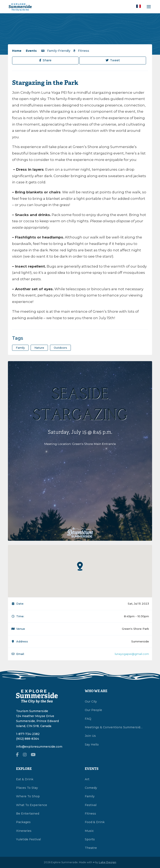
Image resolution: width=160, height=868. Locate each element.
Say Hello (92, 745)
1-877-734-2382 (28, 734)
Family (90, 796)
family (20, 348)
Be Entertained (28, 814)
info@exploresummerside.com (39, 747)
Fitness (81, 51)
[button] (139, 6)
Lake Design (107, 862)
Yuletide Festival (28, 839)
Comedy (91, 788)
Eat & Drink (25, 779)
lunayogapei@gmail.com (132, 654)
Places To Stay (27, 788)
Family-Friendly (56, 51)
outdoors (60, 348)
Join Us (90, 736)
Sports (90, 839)
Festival (91, 805)
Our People (93, 710)
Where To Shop (28, 796)
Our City (91, 701)
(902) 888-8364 (27, 739)
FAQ (88, 719)
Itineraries (24, 831)
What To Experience (32, 805)
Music (89, 831)
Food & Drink (95, 822)
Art (87, 779)
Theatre (91, 848)
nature (39, 348)
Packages (23, 822)
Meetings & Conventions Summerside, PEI (114, 727)
